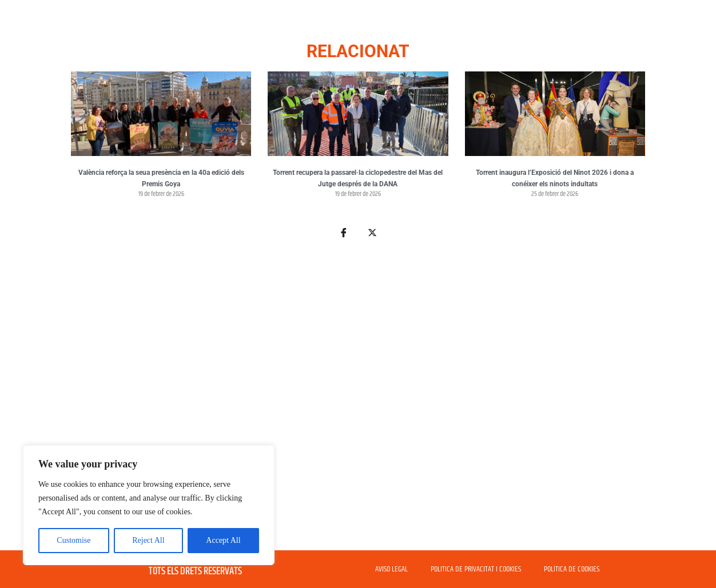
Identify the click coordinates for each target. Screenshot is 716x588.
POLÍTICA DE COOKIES (572, 569)
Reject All (148, 540)
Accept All (223, 540)
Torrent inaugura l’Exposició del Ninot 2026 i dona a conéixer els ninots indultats (555, 178)
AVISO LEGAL (391, 569)
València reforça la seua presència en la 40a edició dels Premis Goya (161, 178)
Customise (73, 540)
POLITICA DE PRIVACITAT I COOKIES (476, 569)
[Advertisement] (358, 401)
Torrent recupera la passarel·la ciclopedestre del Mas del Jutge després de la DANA (358, 178)
